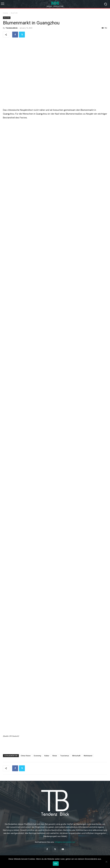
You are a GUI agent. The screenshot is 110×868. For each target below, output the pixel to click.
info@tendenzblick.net (65, 842)
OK (56, 864)
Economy (37, 756)
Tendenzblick (12, 28)
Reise (55, 756)
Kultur (47, 756)
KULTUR (14, 13)
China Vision (26, 756)
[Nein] (106, 862)
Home (6, 13)
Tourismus (65, 756)
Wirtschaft (76, 756)
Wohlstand (88, 756)
